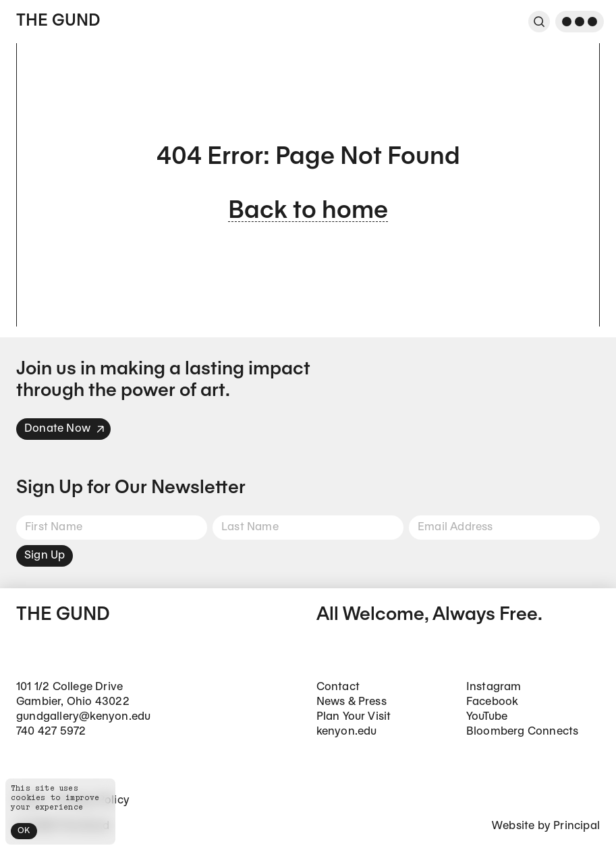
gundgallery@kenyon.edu (83, 717)
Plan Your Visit (354, 717)
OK (24, 831)
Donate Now (65, 429)
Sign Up (45, 556)
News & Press (352, 702)
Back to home (308, 211)
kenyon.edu (347, 732)
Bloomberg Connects (523, 732)
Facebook (493, 702)
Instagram (494, 687)
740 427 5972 (51, 732)
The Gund (58, 22)
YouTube (487, 717)
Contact (338, 687)
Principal (577, 826)
